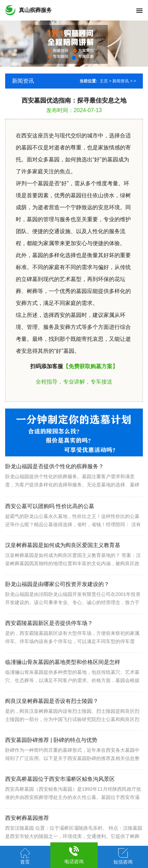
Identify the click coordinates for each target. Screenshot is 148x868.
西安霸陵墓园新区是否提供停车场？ (49, 637)
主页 (104, 81)
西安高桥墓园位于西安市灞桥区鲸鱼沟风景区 (60, 793)
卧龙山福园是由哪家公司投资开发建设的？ (57, 598)
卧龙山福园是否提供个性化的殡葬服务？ (54, 478)
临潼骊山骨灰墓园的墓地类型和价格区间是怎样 (63, 676)
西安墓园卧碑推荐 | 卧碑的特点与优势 (51, 754)
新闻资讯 (121, 81)
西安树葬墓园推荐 (27, 832)
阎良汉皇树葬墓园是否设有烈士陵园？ (52, 715)
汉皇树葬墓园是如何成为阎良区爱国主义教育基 (63, 559)
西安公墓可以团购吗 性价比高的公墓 (50, 520)
